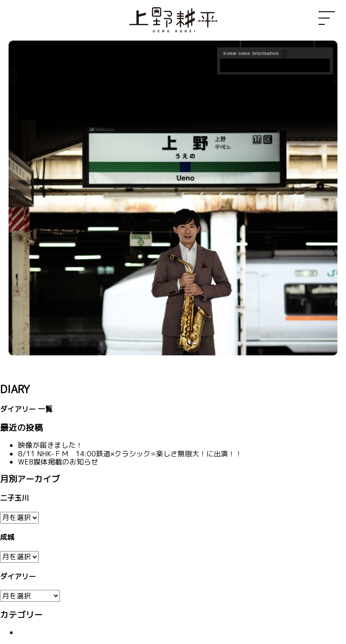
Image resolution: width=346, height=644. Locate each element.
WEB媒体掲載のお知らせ (58, 462)
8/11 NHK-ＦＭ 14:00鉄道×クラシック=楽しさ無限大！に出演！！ (130, 454)
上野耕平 (173, 20)
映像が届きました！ (50, 445)
